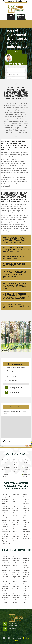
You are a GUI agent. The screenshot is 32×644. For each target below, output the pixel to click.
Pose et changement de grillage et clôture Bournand (6, 522)
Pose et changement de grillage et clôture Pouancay (26, 499)
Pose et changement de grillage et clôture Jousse (16, 586)
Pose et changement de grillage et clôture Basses (26, 522)
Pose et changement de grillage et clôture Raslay (6, 511)
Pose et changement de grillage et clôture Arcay (6, 586)
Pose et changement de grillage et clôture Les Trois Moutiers (16, 507)
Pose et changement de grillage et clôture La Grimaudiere (6, 561)
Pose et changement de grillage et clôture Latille (26, 586)
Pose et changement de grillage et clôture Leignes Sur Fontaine (16, 573)
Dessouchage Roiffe (6, 461)
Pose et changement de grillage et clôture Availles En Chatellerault (26, 562)
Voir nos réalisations (14, 52)
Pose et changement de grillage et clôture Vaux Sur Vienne (6, 573)
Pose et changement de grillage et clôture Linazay (6, 598)
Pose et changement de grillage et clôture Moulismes (26, 598)
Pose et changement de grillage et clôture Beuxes (16, 536)
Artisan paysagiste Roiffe (26, 474)
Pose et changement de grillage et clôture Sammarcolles (26, 534)
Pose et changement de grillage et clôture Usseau (16, 561)
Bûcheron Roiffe (15, 461)
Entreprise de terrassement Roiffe (6, 467)
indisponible (9, 1)
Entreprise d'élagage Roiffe (5, 474)
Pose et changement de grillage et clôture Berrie (26, 511)
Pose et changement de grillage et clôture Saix (6, 499)
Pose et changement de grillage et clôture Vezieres (6, 534)
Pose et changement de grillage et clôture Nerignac (26, 575)
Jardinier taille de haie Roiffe (26, 467)
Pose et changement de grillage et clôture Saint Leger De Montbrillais (16, 522)
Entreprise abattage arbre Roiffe (16, 467)
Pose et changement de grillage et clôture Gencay (16, 598)
